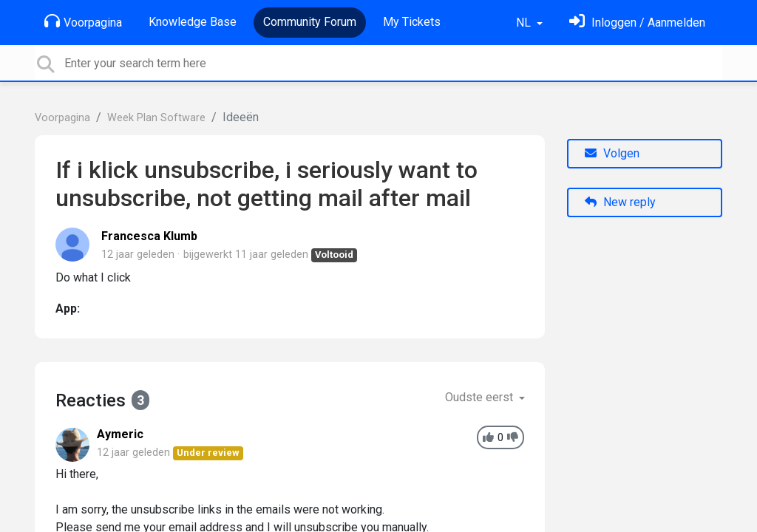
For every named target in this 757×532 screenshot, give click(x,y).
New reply (620, 202)
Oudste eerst (481, 397)
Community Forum (310, 22)
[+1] (488, 438)
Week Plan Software (156, 118)
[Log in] (637, 23)
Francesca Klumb (149, 236)
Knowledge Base (193, 22)
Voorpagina (83, 21)
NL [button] (525, 23)
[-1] (513, 438)
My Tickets (412, 22)
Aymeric (120, 434)
